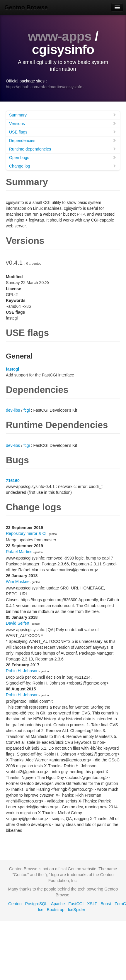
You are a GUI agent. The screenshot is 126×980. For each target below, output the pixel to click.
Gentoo (15, 904)
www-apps (60, 36)
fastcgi (12, 369)
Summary (63, 115)
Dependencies (63, 140)
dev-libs (13, 410)
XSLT (92, 904)
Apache (58, 904)
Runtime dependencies (63, 149)
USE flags (63, 132)
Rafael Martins (19, 552)
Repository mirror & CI (26, 533)
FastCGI (76, 904)
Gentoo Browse (26, 7)
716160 (13, 481)
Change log (63, 166)
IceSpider (77, 910)
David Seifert (18, 623)
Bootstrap (56, 910)
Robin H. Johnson (22, 671)
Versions (63, 123)
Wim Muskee (18, 582)
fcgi (27, 410)
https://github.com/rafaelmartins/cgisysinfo (44, 87)
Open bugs (63, 157)
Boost (106, 904)
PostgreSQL (36, 904)
